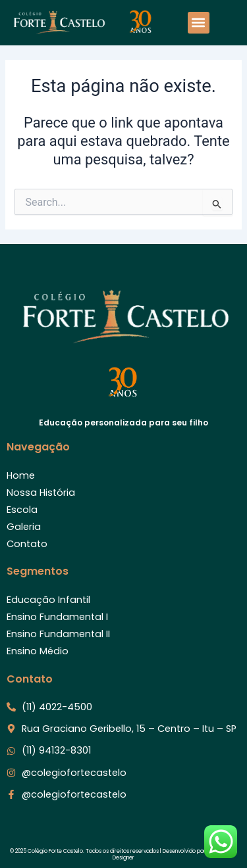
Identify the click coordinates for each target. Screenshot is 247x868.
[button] (199, 23)
